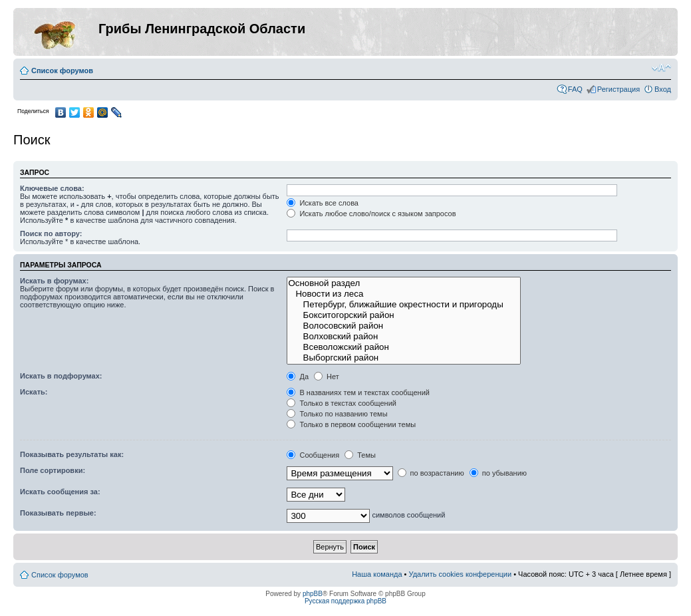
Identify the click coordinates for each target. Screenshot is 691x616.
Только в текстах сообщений (342, 403)
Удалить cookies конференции (461, 574)
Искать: (34, 392)
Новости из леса (404, 294)
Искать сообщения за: (60, 492)
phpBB (313, 594)
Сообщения (313, 455)
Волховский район (404, 337)
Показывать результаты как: (72, 454)
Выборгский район (404, 358)
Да (298, 377)
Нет (327, 377)
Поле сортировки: (53, 470)
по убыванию (498, 473)
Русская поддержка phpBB (345, 601)
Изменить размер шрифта (661, 68)
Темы (360, 455)
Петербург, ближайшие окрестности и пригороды (404, 305)
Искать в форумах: (54, 281)
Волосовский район (404, 326)
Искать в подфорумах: (61, 376)
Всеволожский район (404, 347)
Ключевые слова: (52, 188)
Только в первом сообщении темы (351, 424)
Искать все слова (323, 203)
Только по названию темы (337, 414)
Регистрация (619, 89)
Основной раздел (404, 283)
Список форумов (62, 71)
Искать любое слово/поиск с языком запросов (371, 214)
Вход (663, 89)
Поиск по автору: (51, 233)
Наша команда (377, 574)
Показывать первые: (58, 513)
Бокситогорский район (404, 315)
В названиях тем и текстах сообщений (358, 392)
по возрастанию (431, 473)
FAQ (575, 89)
